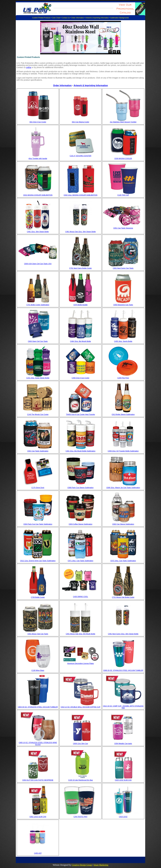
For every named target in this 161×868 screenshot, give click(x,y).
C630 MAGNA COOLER (123, 159)
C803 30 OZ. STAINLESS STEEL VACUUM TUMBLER (38, 707)
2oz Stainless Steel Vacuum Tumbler (123, 122)
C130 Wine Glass (38, 670)
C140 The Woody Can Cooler (38, 414)
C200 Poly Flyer (123, 378)
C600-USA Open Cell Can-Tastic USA (38, 264)
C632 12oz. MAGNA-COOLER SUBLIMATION (80, 195)
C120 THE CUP (123, 195)
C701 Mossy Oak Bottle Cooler (123, 597)
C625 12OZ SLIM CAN (123, 780)
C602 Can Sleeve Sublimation (123, 524)
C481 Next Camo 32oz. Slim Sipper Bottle (123, 634)
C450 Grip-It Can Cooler (80, 378)
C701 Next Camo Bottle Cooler (81, 268)
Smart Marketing (101, 865)
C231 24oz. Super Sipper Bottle (38, 378)
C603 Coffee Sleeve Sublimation (80, 524)
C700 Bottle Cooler (38, 597)
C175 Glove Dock (38, 488)
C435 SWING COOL (80, 597)
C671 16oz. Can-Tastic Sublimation (80, 561)
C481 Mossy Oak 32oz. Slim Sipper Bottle (80, 232)
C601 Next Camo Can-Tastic (123, 268)
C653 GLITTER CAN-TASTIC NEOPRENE (38, 780)
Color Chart (56, 18)
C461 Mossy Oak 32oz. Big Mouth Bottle (80, 634)
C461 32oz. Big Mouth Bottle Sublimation (81, 451)
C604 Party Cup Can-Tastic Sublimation (38, 524)
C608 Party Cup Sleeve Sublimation (80, 488)
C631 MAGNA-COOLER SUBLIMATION (38, 195)
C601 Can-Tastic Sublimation (38, 451)
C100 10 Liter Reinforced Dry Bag (80, 780)
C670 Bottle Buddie (80, 305)
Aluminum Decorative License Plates (80, 663)
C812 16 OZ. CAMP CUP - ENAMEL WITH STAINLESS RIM (123, 707)
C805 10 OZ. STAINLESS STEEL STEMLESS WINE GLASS (38, 744)
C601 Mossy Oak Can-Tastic (38, 634)
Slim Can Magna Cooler (80, 122)
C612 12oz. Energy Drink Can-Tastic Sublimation (38, 561)
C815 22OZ (123, 817)
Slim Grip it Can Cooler (38, 122)
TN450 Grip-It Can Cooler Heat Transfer (81, 414)
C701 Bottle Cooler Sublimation (38, 305)
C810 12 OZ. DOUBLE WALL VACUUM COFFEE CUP (80, 707)
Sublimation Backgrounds (120, 18)
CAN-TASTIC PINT (80, 817)
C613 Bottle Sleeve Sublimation (123, 414)
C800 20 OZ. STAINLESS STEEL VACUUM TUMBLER (123, 670)
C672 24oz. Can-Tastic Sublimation (123, 561)
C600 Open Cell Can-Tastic (38, 341)
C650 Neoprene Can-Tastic (123, 305)
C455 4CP (38, 853)
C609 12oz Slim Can (80, 744)
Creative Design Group (82, 865)
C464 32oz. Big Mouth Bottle (81, 341)
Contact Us (66, 18)
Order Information (78, 18)
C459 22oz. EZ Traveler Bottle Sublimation (123, 451)
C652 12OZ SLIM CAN (38, 817)
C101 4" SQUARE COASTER (80, 156)
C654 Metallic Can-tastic (123, 744)
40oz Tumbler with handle (38, 159)
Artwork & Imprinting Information (97, 18)
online (29, 67)
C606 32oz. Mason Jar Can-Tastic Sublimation (123, 488)
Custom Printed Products (41, 18)
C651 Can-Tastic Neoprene (123, 228)
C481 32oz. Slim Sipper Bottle (38, 232)
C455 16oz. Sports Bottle (123, 341)
